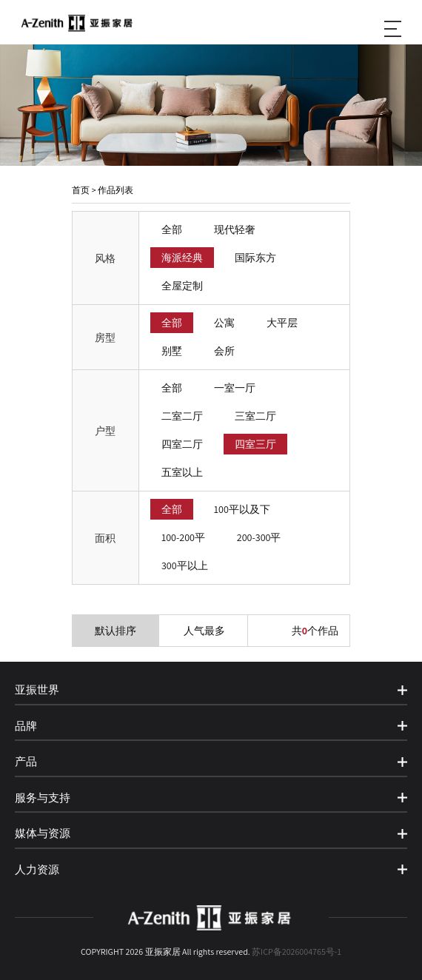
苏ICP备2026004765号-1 (297, 952)
